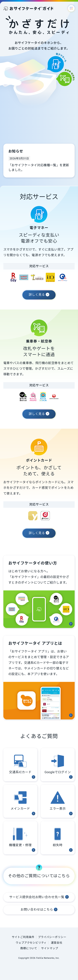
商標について (29, 948)
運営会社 (57, 943)
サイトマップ (50, 948)
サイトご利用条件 (23, 937)
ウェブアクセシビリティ (31, 943)
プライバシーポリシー (52, 937)
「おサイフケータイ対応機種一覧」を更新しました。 (39, 168)
